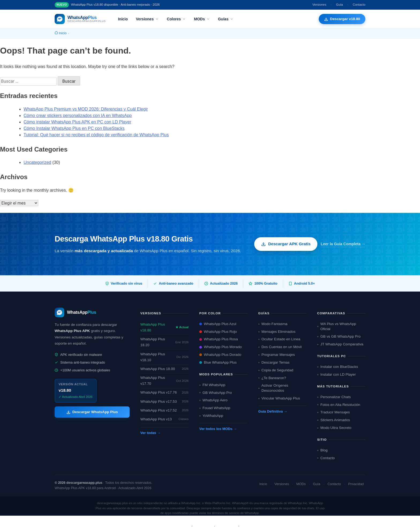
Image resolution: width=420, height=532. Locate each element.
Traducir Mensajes (333, 412)
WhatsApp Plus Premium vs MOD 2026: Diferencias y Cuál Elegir (86, 109)
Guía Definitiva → (273, 411)
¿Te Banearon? (272, 378)
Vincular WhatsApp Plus (279, 398)
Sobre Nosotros (175, 526)
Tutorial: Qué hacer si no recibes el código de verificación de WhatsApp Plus (96, 135)
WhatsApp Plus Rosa (219, 339)
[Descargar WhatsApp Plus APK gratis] (342, 19)
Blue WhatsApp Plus (218, 362)
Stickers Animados (334, 420)
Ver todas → (151, 433)
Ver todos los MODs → (218, 429)
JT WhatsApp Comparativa (340, 344)
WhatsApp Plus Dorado (220, 355)
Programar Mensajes (277, 355)
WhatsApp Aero (213, 400)
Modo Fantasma (273, 324)
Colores (176, 19)
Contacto (359, 5)
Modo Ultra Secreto (334, 428)
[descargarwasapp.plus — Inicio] (80, 19)
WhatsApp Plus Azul (218, 324)
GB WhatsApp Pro (216, 393)
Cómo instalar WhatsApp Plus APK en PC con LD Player (77, 122)
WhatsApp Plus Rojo (218, 332)
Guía (340, 5)
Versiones (319, 5)
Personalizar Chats (334, 397)
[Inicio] (61, 33)
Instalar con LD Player (336, 374)
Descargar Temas (274, 362)
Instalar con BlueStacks (337, 367)
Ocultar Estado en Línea (279, 339)
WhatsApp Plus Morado (220, 347)
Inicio (123, 19)
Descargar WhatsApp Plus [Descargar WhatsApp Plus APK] (92, 412)
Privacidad (356, 484)
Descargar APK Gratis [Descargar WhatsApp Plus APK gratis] (286, 244)
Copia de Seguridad (276, 370)
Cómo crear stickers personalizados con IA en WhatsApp (78, 116)
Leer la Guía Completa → (343, 244)
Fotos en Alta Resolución (339, 405)
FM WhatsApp (212, 385)
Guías (226, 19)
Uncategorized (37, 162)
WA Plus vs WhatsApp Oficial (337, 326)
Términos (203, 526)
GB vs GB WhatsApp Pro (339, 336)
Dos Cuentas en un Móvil (280, 347)
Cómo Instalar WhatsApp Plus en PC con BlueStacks (74, 128)
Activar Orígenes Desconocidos (273, 388)
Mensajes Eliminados (277, 332)
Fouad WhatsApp (215, 408)
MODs (202, 19)
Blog (322, 450)
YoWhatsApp (211, 416)
